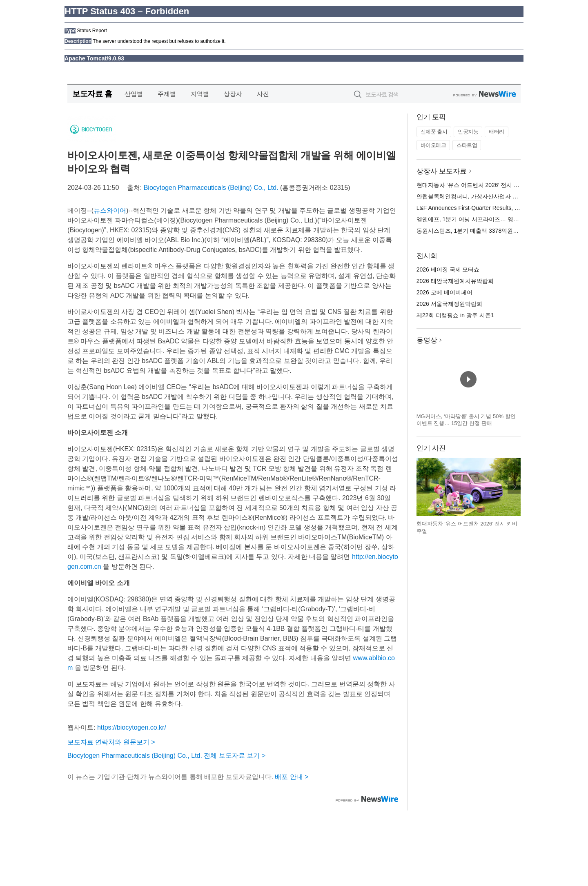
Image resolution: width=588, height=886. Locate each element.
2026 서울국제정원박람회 (449, 304)
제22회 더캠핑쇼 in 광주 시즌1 (455, 315)
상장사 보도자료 (442, 171)
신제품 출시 (434, 132)
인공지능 (468, 132)
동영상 (427, 340)
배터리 (497, 132)
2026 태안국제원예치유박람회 (455, 281)
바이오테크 (433, 145)
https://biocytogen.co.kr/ (132, 727)
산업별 (134, 94)
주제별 (167, 94)
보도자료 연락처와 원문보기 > (111, 742)
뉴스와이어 (110, 210)
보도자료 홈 (92, 94)
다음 (514, 487)
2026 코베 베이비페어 (444, 292)
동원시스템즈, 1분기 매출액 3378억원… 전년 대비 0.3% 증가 (494, 231)
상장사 (233, 94)
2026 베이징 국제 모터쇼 (448, 269)
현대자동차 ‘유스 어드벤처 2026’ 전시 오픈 (471, 185)
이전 (423, 487)
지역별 (200, 94)
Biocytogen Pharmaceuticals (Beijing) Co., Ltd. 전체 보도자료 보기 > (166, 756)
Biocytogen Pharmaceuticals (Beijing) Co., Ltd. (211, 188)
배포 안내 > (292, 777)
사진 (263, 94)
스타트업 (467, 145)
